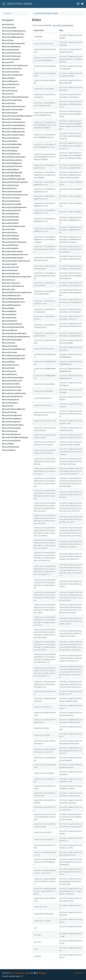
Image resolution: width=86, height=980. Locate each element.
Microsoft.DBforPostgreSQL (14, 179)
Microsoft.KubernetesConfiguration (17, 277)
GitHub (27, 973)
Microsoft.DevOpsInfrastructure (15, 195)
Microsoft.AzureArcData (12, 69)
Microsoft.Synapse (10, 431)
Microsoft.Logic (8, 289)
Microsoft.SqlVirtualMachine (14, 409)
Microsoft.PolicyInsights (12, 340)
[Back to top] (78, 973)
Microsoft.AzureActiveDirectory (15, 66)
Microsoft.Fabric (9, 229)
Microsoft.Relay (8, 362)
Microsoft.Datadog (10, 151)
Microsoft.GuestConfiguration (14, 242)
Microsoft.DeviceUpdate (12, 192)
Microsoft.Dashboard (11, 138)
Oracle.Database (9, 450)
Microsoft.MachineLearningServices (17, 292)
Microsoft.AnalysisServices (13, 34)
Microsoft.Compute (10, 113)
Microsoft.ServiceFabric (12, 387)
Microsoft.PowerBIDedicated (14, 349)
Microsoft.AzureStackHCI (12, 75)
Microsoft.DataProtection (12, 166)
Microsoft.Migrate (9, 311)
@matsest (43, 973)
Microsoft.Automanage (11, 56)
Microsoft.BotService (11, 84)
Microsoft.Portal (9, 343)
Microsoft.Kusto (9, 280)
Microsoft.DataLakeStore (12, 160)
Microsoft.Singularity (11, 400)
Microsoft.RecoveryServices (14, 356)
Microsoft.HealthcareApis (12, 251)
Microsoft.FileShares (11, 236)
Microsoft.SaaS (8, 368)
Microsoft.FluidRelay (11, 239)
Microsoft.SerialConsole (12, 381)
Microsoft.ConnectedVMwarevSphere (17, 116)
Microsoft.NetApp (9, 318)
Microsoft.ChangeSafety (12, 100)
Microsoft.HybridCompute (13, 258)
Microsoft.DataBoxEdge (12, 144)
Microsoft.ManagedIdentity (13, 299)
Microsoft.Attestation (11, 50)
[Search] (15, 13)
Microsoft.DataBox (10, 141)
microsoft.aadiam (9, 28)
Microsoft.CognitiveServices (14, 106)
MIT (22, 976)
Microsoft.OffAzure (10, 330)
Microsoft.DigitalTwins (11, 201)
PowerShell (19, 973)
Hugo (12, 973)
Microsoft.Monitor (9, 315)
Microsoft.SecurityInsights (13, 378)
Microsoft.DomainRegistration (14, 207)
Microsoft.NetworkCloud (12, 324)
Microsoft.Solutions (10, 403)
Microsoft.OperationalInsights (14, 333)
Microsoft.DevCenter (11, 185)
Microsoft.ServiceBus (11, 384)
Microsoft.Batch (9, 78)
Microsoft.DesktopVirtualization (15, 182)
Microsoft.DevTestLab (11, 198)
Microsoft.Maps (8, 308)
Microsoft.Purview (9, 352)
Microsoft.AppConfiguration (14, 43)
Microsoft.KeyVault (10, 270)
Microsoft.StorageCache (12, 415)
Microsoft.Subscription (11, 428)
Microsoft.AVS (8, 62)
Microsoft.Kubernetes (11, 274)
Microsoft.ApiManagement (13, 37)
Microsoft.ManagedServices (13, 302)
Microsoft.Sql (7, 406)
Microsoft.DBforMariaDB (12, 173)
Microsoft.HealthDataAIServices (15, 255)
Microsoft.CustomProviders (13, 135)
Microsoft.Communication (13, 110)
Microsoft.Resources (11, 365)
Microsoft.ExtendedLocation (14, 226)
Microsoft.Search (9, 371)
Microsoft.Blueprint (10, 81)
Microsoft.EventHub (10, 223)
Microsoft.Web (8, 444)
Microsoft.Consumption (12, 119)
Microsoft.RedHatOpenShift (13, 359)
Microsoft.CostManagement (13, 132)
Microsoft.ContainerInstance (14, 122)
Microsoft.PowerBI (10, 346)
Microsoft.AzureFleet (11, 72)
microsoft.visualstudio (11, 441)
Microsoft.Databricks (11, 147)
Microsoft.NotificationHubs (13, 327)
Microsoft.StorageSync (11, 422)
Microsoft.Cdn (8, 94)
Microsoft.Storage (9, 412)
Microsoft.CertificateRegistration (15, 97)
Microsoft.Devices (9, 188)
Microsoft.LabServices (11, 283)
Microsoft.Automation (11, 59)
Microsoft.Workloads (11, 447)
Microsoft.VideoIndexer (12, 434)
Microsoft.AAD (8, 25)
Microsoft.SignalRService (12, 396)
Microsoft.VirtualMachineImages (15, 437)
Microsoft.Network (10, 321)
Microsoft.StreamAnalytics (13, 425)
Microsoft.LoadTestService (13, 286)
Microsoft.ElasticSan (11, 217)
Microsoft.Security (10, 374)
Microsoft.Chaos (9, 103)
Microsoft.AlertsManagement (14, 31)
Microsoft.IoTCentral (10, 267)
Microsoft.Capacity (10, 91)
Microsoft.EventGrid (10, 220)
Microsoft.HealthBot (10, 248)
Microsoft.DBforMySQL (12, 176)
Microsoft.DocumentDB (12, 204)
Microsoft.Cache (9, 88)
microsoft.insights (10, 264)
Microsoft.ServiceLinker (12, 390)
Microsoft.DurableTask (11, 211)
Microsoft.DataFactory (11, 154)
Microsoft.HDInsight (10, 245)
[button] (82, 4)
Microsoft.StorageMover (12, 419)
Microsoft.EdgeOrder (11, 214)
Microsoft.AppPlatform (11, 47)
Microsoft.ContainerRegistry (14, 125)
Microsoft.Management (11, 305)
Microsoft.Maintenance (11, 296)
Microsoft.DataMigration (12, 163)
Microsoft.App (8, 40)
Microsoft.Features (10, 233)
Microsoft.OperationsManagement (16, 337)
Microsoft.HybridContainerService (16, 261)
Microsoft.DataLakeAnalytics (14, 157)
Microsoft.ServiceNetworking (14, 393)
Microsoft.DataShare (10, 170)
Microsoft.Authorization (12, 53)
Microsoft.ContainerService (13, 129)
